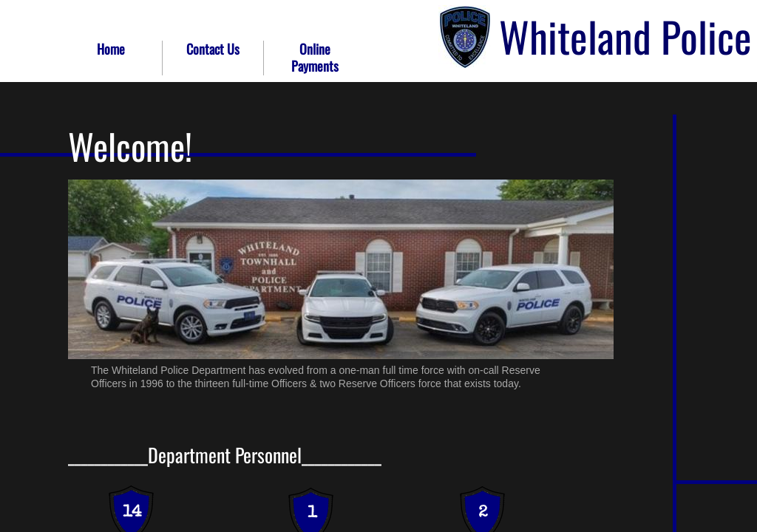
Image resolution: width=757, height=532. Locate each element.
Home (111, 49)
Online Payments (315, 57)
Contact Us (213, 49)
